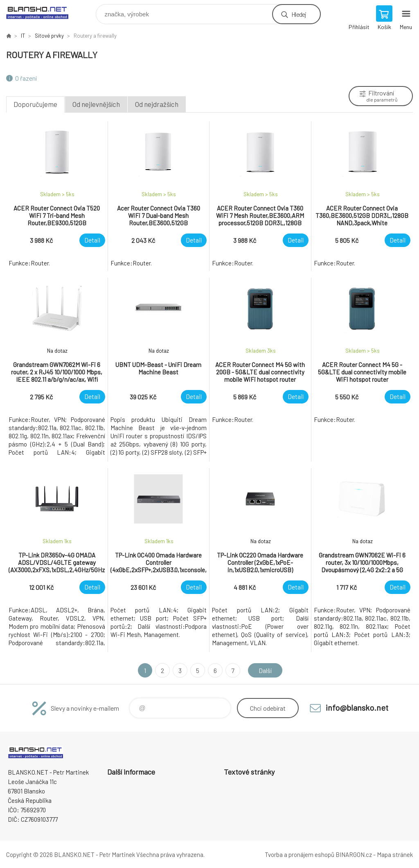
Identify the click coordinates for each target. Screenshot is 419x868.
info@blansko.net (357, 707)
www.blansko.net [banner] (42, 12)
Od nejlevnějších (96, 104)
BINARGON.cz (354, 854)
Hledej (299, 14)
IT (23, 36)
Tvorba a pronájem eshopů (300, 854)
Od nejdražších (157, 104)
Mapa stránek (395, 854)
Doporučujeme (35, 104)
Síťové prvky (49, 36)
